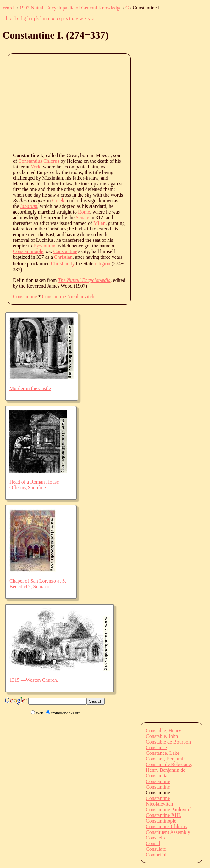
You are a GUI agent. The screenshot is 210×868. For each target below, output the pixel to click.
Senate (83, 217)
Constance (156, 747)
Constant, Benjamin (166, 759)
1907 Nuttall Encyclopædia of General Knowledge (71, 8)
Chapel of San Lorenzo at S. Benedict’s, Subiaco (38, 584)
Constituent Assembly (168, 832)
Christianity (63, 264)
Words (9, 8)
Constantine (65, 251)
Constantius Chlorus (39, 161)
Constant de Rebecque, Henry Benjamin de (169, 767)
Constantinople (28, 251)
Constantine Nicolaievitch (68, 296)
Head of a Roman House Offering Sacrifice (34, 485)
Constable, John (162, 736)
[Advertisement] (111, 103)
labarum (29, 206)
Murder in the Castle (30, 388)
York (35, 167)
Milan (99, 223)
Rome (84, 212)
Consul (153, 843)
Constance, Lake (163, 753)
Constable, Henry (163, 730)
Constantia (157, 776)
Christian (63, 257)
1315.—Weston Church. (34, 680)
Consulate (156, 849)
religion (102, 264)
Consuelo (155, 838)
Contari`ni (156, 855)
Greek (58, 201)
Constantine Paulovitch (169, 810)
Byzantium (44, 246)
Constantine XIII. (163, 815)
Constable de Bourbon (168, 742)
